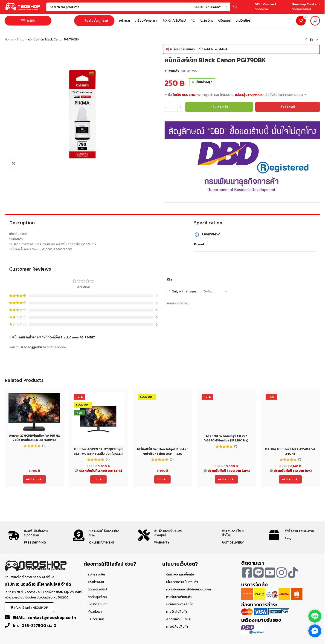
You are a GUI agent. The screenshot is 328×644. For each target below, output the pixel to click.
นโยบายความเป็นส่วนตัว (182, 582)
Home (9, 39)
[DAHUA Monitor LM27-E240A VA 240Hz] (290, 419)
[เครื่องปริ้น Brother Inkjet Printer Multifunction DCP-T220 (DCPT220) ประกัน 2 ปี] (162, 419)
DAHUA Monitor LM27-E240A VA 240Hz (290, 451)
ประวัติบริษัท (96, 619)
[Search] (143, 7)
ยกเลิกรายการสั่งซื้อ (180, 604)
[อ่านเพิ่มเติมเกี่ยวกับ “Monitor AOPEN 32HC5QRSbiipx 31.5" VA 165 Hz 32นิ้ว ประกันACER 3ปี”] (98, 479)
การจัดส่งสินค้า (177, 612)
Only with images (184, 291)
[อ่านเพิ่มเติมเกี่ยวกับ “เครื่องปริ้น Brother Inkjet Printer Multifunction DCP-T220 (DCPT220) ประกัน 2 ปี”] (162, 479)
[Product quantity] (174, 107)
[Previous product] (306, 40)
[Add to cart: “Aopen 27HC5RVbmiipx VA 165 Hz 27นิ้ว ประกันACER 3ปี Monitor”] (34, 479)
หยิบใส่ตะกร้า (219, 107)
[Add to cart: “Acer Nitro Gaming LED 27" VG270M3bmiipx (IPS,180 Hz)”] (226, 479)
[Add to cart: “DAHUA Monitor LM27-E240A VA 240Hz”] (290, 479)
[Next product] (317, 40)
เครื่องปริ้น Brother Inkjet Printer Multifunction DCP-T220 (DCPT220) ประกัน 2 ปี (162, 454)
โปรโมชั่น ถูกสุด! (94, 21)
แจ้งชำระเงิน (96, 582)
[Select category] (211, 7)
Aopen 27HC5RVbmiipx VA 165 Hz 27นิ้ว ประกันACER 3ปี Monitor (34, 438)
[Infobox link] (260, 7)
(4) (108, 460)
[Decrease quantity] (167, 107)
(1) (44, 446)
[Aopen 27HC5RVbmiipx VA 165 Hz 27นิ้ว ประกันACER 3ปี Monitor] (34, 412)
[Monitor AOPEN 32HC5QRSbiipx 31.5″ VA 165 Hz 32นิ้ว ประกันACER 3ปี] (98, 419)
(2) (172, 460)
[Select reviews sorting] (215, 292)
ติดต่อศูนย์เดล (97, 597)
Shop (21, 39)
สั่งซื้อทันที (288, 107)
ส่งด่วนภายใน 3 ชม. (179, 619)
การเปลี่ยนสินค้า (177, 627)
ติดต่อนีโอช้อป (97, 589)
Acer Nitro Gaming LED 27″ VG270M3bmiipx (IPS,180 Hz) (226, 438)
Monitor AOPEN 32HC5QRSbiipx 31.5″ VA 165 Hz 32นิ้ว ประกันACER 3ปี (98, 454)
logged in (35, 347)
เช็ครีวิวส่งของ (97, 604)
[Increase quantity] (180, 107)
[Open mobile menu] (28, 21)
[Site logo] (23, 7)
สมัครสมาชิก (96, 574)
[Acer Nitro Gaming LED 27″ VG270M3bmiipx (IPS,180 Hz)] (226, 412)
